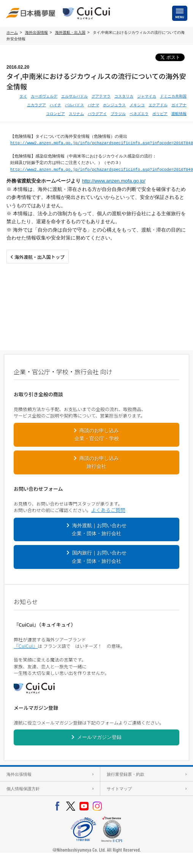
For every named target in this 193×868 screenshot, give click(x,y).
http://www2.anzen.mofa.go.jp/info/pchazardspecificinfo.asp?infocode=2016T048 (102, 143)
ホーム (12, 32)
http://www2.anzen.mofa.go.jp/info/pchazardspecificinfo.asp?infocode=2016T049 (102, 170)
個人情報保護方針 (23, 789)
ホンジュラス (114, 105)
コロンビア (55, 114)
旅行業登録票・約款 (126, 774)
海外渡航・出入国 (70, 32)
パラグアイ (97, 114)
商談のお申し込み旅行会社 (99, 462)
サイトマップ (119, 789)
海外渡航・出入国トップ (40, 257)
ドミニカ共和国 (173, 96)
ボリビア (160, 114)
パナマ (93, 105)
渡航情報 (179, 114)
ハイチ (55, 105)
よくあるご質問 (108, 510)
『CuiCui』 (26, 646)
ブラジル (118, 114)
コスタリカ (124, 96)
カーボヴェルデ (44, 96)
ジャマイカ (147, 96)
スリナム (76, 114)
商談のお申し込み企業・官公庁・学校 (97, 435)
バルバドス (74, 105)
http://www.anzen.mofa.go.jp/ (114, 181)
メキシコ (137, 105)
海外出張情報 (36, 32)
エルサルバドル (74, 96)
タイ (23, 96)
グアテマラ (101, 96)
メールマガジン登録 (99, 737)
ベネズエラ (139, 114)
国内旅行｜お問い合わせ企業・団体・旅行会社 (99, 557)
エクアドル (158, 105)
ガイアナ (179, 105)
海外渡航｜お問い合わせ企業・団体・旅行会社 (99, 529)
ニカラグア (36, 105)
